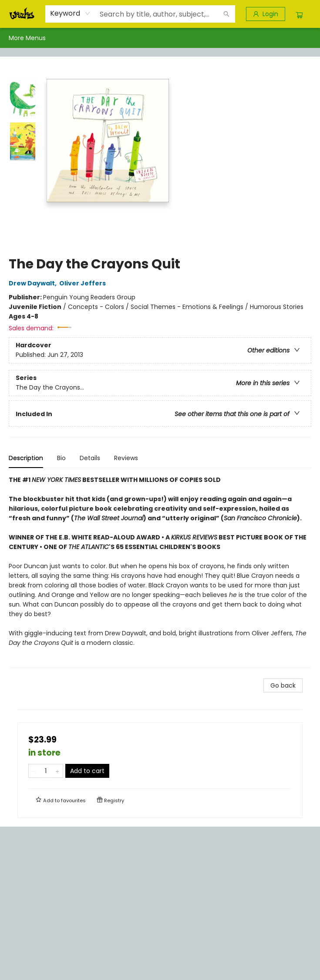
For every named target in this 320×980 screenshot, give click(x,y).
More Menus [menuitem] (277, 38)
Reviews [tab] (126, 458)
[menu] (160, 38)
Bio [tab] (61, 458)
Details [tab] (90, 458)
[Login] (266, 14)
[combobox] (70, 14)
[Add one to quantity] (57, 771)
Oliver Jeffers (84, 283)
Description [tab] (26, 458)
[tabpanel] (160, 571)
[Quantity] (46, 771)
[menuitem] (18, 38)
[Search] (226, 14)
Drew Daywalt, (34, 283)
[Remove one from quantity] (34, 771)
